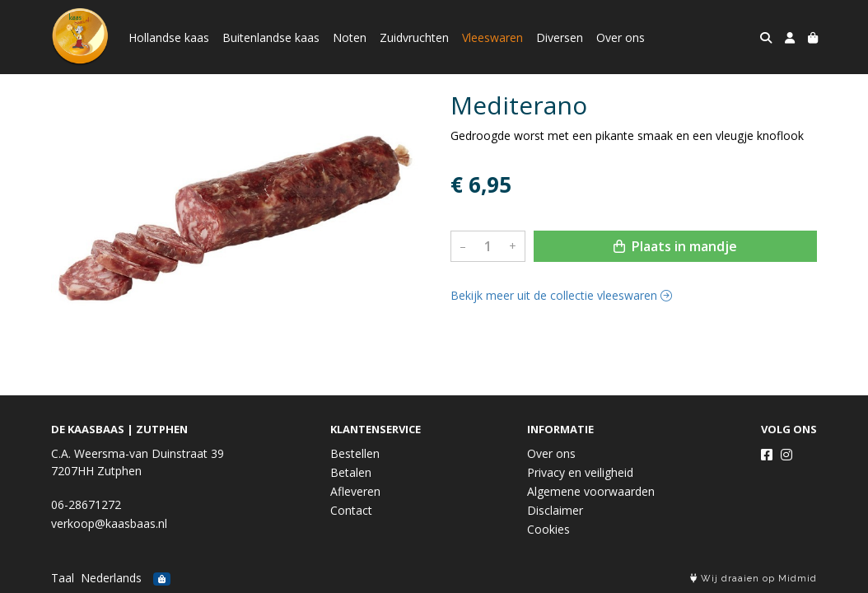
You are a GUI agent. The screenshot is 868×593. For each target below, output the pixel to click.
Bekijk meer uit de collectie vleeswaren (561, 295)
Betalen (351, 472)
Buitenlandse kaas (271, 37)
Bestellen (355, 453)
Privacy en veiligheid (580, 472)
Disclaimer (555, 510)
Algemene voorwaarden (591, 491)
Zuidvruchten (414, 37)
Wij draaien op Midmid (754, 579)
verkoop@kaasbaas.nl (109, 523)
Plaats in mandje (675, 246)
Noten (350, 37)
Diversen (560, 37)
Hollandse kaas (169, 37)
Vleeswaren (492, 37)
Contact (351, 510)
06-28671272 (86, 504)
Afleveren (355, 491)
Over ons (621, 37)
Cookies (548, 529)
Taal (63, 578)
